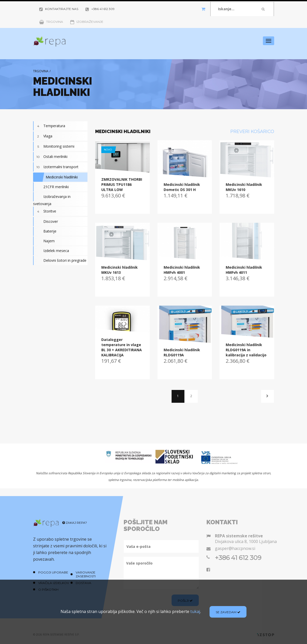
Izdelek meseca (51, 251)
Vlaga (43, 136)
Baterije (45, 231)
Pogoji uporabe (53, 572)
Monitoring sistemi (54, 146)
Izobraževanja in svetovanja (52, 199)
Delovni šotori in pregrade (60, 260)
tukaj (195, 611)
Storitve (45, 211)
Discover (46, 222)
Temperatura (49, 126)
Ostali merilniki (50, 157)
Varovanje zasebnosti (86, 574)
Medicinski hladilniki (55, 177)
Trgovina (51, 22)
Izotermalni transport (56, 167)
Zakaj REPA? (75, 523)
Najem (44, 241)
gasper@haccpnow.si (235, 548)
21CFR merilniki (51, 187)
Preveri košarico (252, 131)
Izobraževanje (87, 22)
